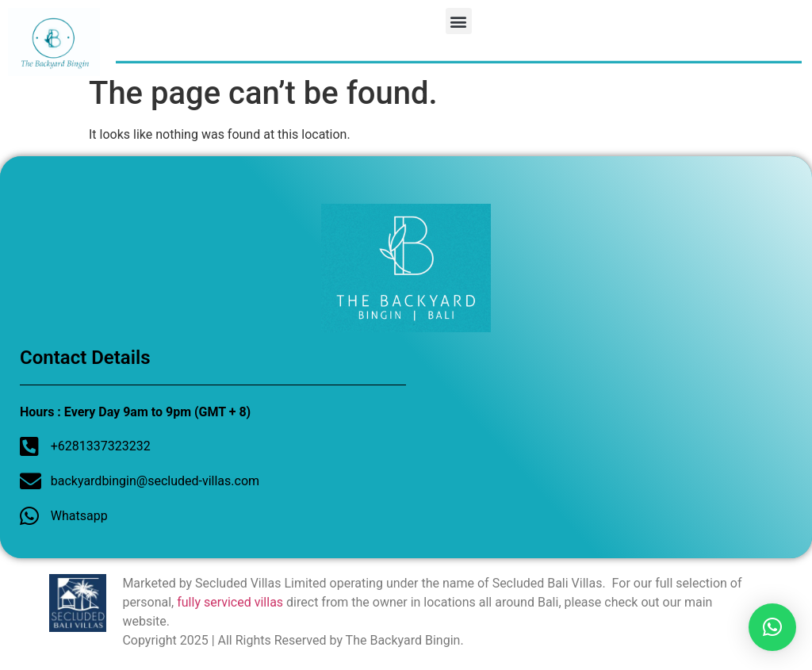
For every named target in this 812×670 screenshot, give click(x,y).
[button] (459, 21)
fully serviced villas (230, 602)
